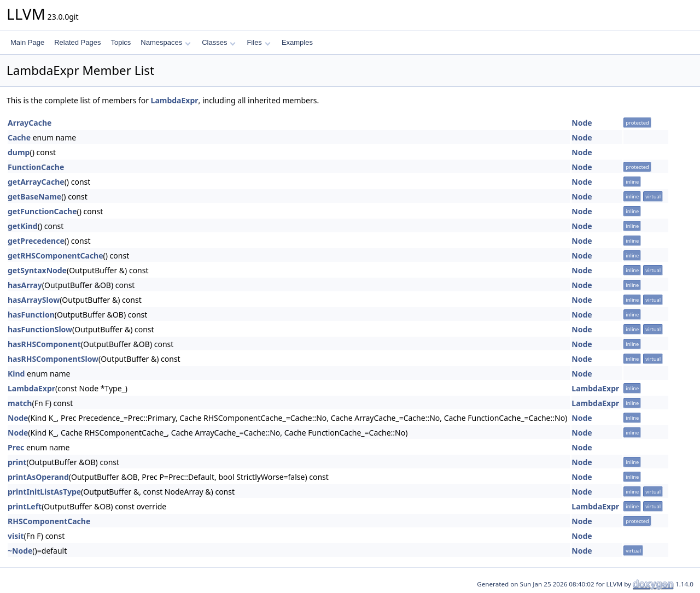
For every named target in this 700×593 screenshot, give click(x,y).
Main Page (27, 42)
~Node (20, 551)
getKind (23, 226)
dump (19, 152)
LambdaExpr (175, 100)
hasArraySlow (34, 300)
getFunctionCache (42, 211)
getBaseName (34, 196)
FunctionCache (36, 167)
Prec (16, 447)
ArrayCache (30, 123)
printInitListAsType (44, 492)
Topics (121, 42)
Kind (16, 374)
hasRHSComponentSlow (53, 359)
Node (582, 123)
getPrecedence (36, 241)
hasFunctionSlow (40, 329)
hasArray (25, 285)
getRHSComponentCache (56, 256)
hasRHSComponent (44, 344)
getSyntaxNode (37, 270)
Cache (19, 137)
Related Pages (77, 42)
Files (258, 42)
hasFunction (31, 315)
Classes (219, 42)
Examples (297, 42)
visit (16, 536)
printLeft (25, 506)
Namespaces (165, 42)
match (20, 403)
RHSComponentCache (49, 521)
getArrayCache (36, 182)
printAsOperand (38, 477)
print (17, 462)
